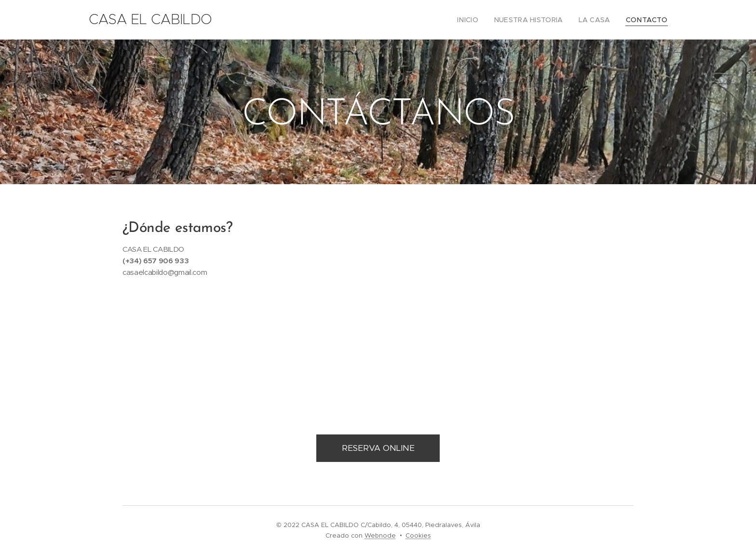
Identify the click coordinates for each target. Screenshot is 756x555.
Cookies (418, 535)
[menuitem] (484, 20)
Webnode (380, 535)
